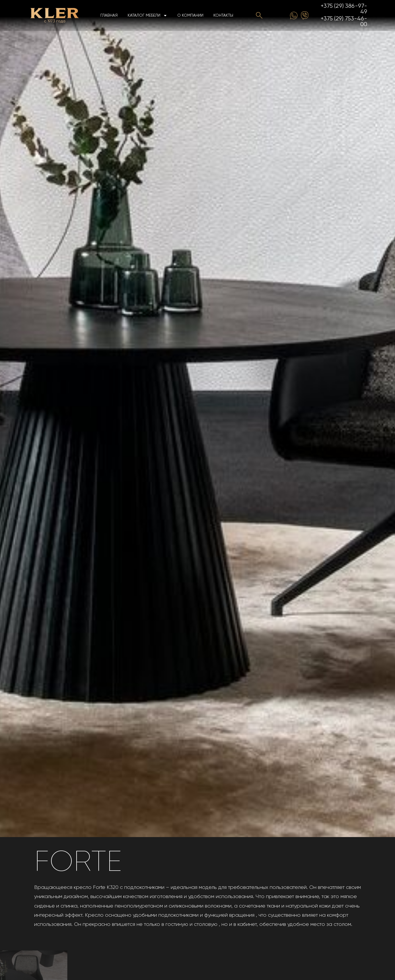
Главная (109, 15)
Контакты (223, 15)
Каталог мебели (147, 15)
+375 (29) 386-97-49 (344, 9)
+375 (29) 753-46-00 (344, 22)
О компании (190, 15)
